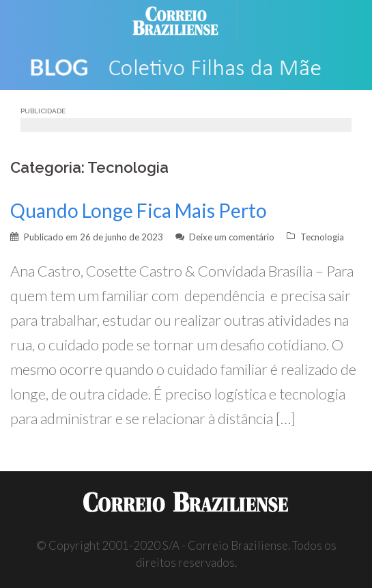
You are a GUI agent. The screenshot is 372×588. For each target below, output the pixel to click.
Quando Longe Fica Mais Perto (139, 210)
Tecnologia (322, 237)
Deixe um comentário (232, 237)
